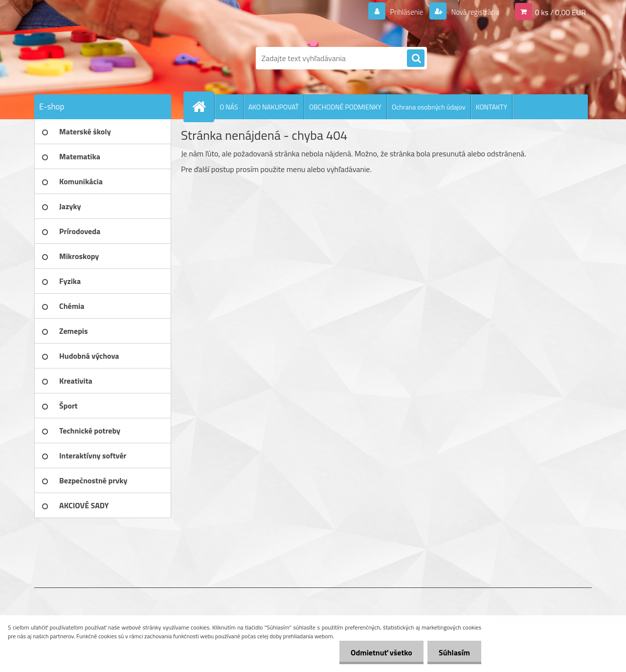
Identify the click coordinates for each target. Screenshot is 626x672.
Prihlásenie (400, 12)
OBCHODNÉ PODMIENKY (345, 107)
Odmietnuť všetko (379, 652)
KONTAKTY (492, 107)
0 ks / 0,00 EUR (560, 12)
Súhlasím (453, 652)
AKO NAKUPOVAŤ (274, 107)
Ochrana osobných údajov (429, 107)
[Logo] (101, 58)
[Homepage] (203, 107)
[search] (416, 59)
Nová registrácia (472, 12)
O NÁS (229, 107)
